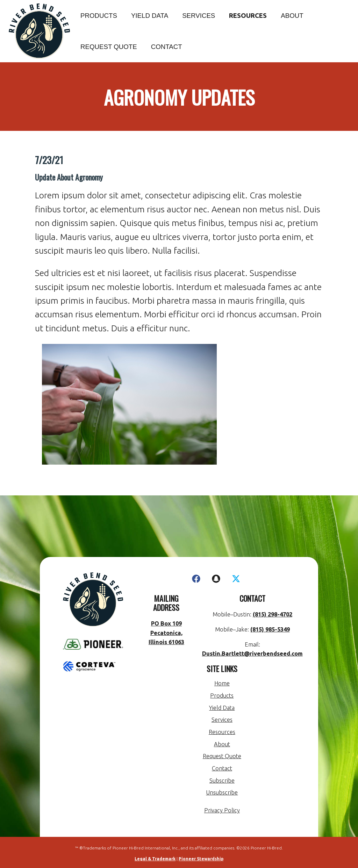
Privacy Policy (222, 810)
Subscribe (222, 781)
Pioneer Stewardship (201, 859)
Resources (248, 16)
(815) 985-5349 (270, 629)
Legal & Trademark (155, 859)
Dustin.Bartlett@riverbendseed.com (252, 654)
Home (222, 683)
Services (199, 16)
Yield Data (150, 16)
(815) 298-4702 (272, 614)
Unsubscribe (222, 792)
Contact (167, 47)
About (292, 16)
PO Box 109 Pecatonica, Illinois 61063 (166, 633)
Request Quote (109, 47)
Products (99, 16)
